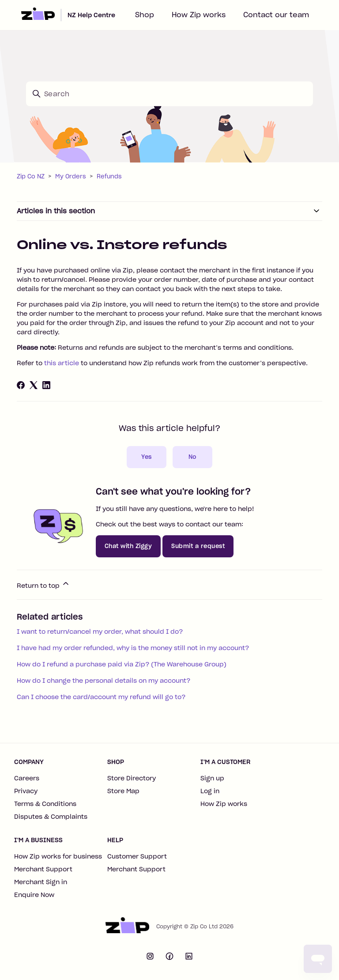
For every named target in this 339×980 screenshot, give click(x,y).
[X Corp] (34, 385)
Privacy (26, 791)
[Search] (169, 94)
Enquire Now (34, 895)
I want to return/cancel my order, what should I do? (100, 632)
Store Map (123, 791)
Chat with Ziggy (128, 546)
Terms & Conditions (45, 804)
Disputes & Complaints (51, 817)
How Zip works (199, 15)
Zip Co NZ (31, 176)
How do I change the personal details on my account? (104, 681)
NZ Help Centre (91, 15)
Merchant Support (43, 869)
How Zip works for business (58, 856)
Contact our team (276, 15)
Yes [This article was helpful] (147, 457)
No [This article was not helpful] (193, 457)
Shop (145, 15)
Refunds (109, 176)
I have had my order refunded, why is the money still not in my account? (133, 648)
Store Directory (132, 778)
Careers (27, 778)
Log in (210, 791)
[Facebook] (21, 385)
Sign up (212, 778)
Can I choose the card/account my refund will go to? (101, 697)
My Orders (71, 176)
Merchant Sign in (41, 882)
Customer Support (137, 856)
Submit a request (198, 546)
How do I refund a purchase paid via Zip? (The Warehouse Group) (122, 664)
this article (62, 363)
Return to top (43, 584)
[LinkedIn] (46, 385)
